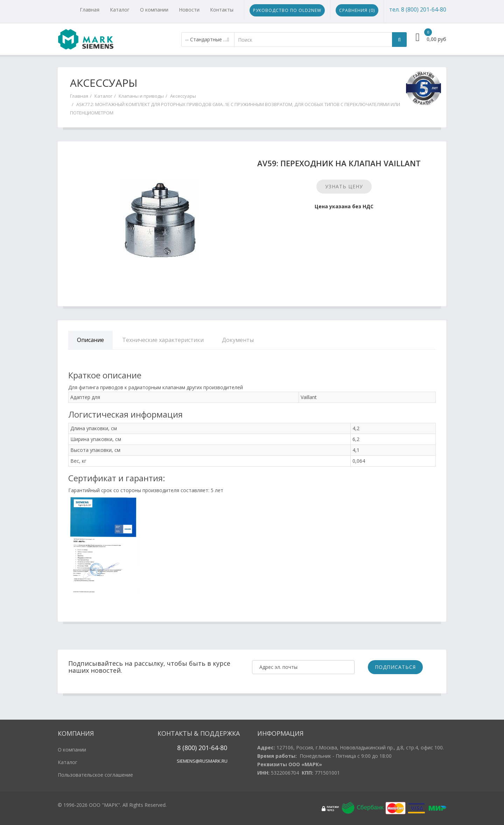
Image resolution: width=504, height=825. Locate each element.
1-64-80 (216, 748)
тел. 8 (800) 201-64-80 (418, 9)
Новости (189, 10)
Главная (90, 10)
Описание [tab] (90, 340)
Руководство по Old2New (287, 10)
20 (201, 748)
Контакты (222, 10)
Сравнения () (357, 10)
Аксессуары (183, 96)
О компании (154, 10)
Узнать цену (344, 186)
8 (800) (187, 748)
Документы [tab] (238, 340)
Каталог (120, 10)
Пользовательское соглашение (95, 775)
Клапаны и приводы (141, 96)
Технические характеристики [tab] (163, 340)
